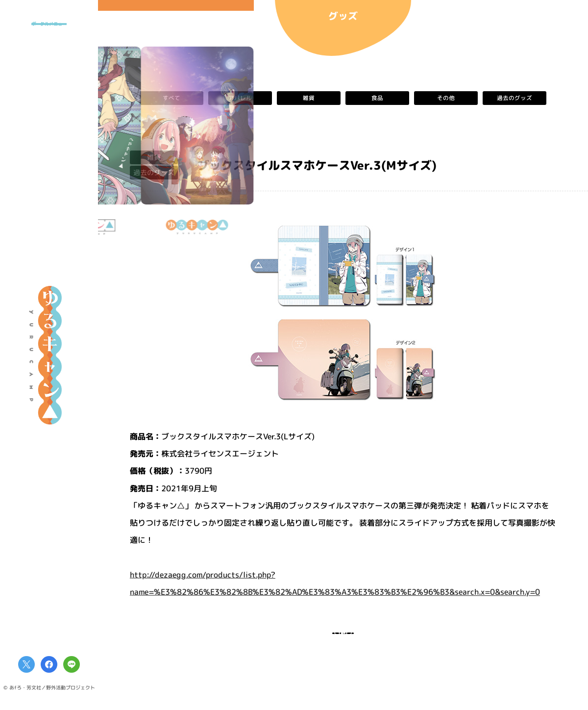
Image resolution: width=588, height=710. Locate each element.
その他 (446, 98)
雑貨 (309, 98)
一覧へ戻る (343, 639)
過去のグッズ (514, 98)
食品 (377, 98)
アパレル (240, 98)
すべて (171, 98)
